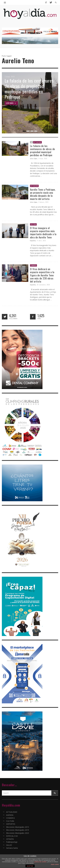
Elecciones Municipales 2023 (18, 833)
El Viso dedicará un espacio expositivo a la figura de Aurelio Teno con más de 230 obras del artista (42, 275)
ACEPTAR (30, 866)
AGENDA (10, 815)
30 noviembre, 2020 (43, 285)
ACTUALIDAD (37, 142)
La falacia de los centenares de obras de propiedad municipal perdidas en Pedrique (42, 150)
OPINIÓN (10, 839)
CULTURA (33, 224)
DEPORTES (11, 824)
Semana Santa (12, 848)
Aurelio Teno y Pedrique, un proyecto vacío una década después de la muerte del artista (43, 194)
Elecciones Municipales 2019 (18, 830)
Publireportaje (12, 842)
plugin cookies (55, 864)
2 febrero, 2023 (43, 202)
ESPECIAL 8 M (12, 836)
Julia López (34, 158)
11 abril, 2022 (41, 241)
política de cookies (40, 862)
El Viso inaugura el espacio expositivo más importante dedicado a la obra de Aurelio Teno (43, 233)
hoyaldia (33, 241)
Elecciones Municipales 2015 (18, 827)
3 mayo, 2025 (43, 158)
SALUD (9, 845)
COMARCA (33, 265)
